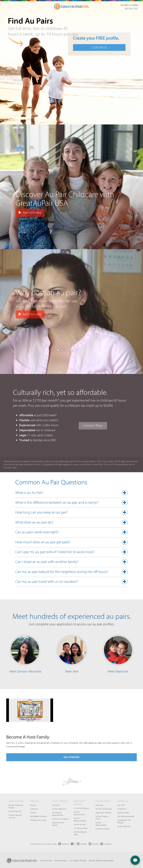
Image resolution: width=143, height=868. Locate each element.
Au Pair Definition (59, 809)
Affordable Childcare (39, 816)
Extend (33, 813)
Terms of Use (46, 861)
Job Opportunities (126, 816)
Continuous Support (60, 819)
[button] (71, 493)
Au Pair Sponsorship (104, 809)
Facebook (64, 844)
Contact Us (122, 809)
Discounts (34, 809)
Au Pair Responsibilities (80, 819)
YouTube (94, 844)
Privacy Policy (61, 861)
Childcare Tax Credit (38, 820)
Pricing (33, 805)
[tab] (71, 493)
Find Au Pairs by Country (15, 816)
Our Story (121, 805)
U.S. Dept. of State (78, 861)
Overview (56, 805)
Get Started (71, 757)
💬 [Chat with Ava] (135, 860)
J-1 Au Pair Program (82, 808)
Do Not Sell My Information (101, 861)
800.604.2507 (132, 8)
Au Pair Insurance (102, 829)
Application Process (103, 813)
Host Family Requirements (58, 814)
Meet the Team (123, 813)
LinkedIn (82, 844)
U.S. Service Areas (81, 828)
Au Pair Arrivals (80, 824)
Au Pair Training (15, 811)
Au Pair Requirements (79, 813)
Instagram (106, 844)
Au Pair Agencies (124, 826)
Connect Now (93, 425)
